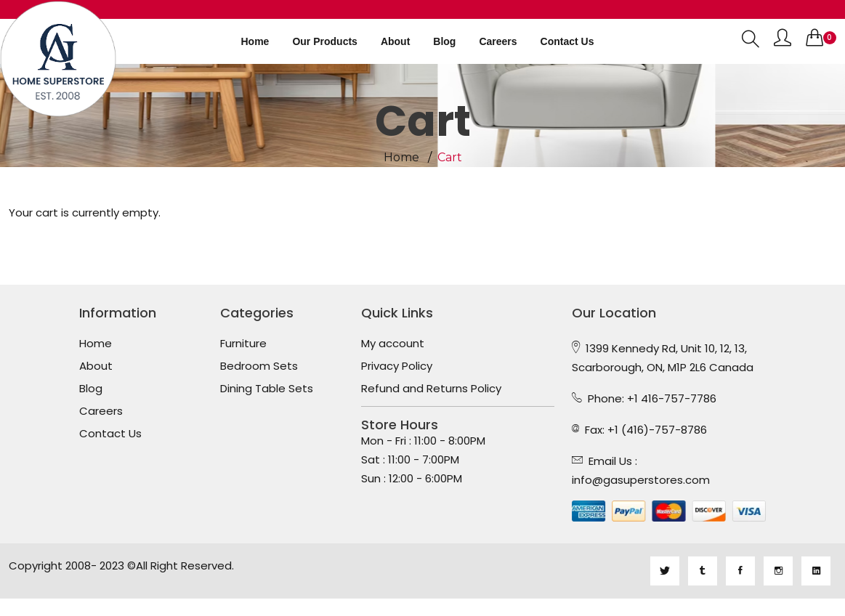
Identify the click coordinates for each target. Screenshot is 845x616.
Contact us (567, 41)
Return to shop (49, 231)
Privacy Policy (397, 366)
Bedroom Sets (259, 366)
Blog (444, 41)
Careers (498, 41)
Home (255, 41)
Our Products (324, 41)
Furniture (243, 344)
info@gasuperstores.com (641, 480)
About (395, 41)
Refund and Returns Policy (431, 389)
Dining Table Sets (267, 389)
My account (393, 344)
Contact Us (110, 434)
